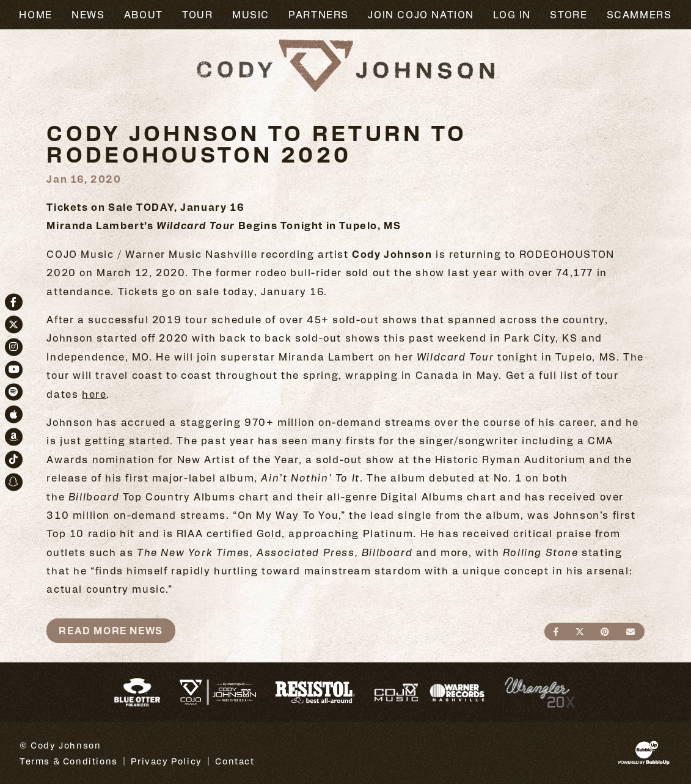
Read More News (111, 630)
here (94, 394)
